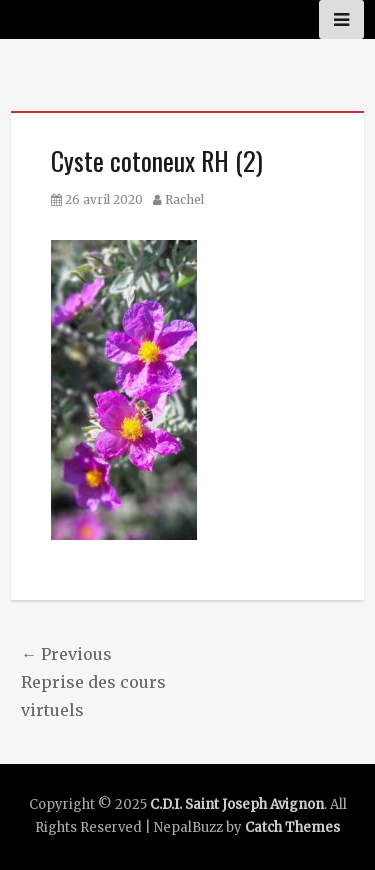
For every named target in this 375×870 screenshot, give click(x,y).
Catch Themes (292, 827)
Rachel (184, 199)
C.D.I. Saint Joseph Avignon (237, 804)
